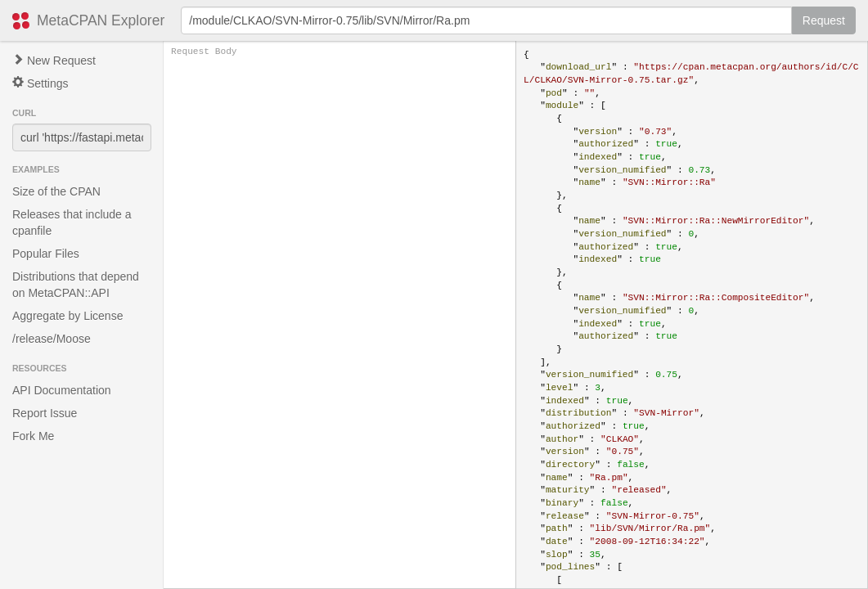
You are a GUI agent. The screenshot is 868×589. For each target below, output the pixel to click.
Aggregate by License (67, 316)
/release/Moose (52, 339)
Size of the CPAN (56, 191)
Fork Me (33, 436)
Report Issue (45, 413)
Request (824, 20)
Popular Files (46, 254)
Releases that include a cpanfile (72, 223)
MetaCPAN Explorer (101, 20)
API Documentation (62, 390)
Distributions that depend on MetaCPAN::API (76, 285)
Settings (40, 83)
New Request (54, 61)
